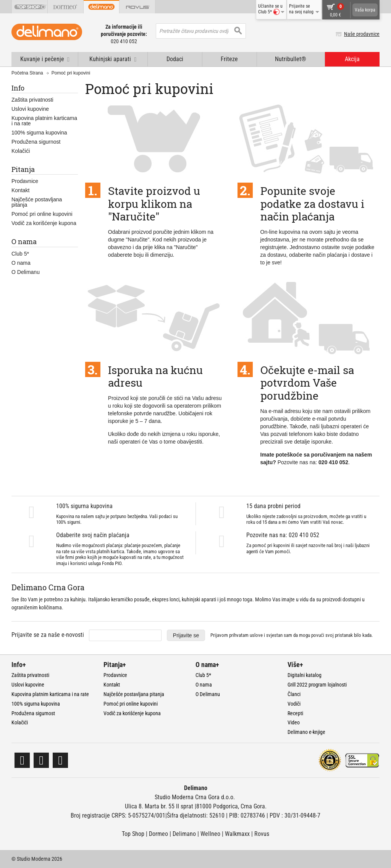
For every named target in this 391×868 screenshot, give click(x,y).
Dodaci (175, 59)
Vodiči (294, 704)
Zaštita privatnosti (32, 100)
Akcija (352, 59)
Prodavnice (25, 181)
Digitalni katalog (305, 675)
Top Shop (133, 834)
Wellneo (210, 834)
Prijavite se (186, 635)
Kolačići (21, 151)
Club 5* (20, 254)
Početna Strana (27, 73)
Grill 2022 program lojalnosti (317, 685)
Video (294, 722)
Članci (294, 694)
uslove (256, 635)
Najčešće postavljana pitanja (37, 202)
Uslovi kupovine (30, 109)
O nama (21, 263)
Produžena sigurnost (36, 142)
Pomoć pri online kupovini (42, 214)
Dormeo (158, 834)
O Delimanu (26, 272)
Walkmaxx (237, 834)
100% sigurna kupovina (39, 133)
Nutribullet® (291, 59)
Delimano (184, 834)
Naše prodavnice (362, 34)
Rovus (262, 834)
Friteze (229, 59)
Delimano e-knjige (306, 732)
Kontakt (20, 190)
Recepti (295, 713)
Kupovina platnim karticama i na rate (44, 121)
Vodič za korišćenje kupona (44, 223)
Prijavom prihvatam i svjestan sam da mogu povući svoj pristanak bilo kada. (292, 635)
